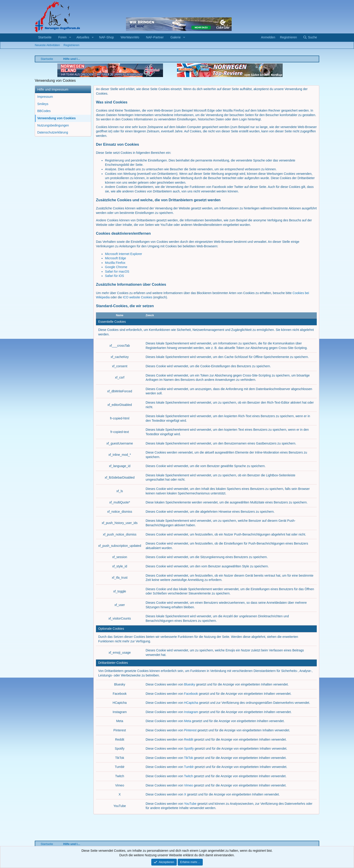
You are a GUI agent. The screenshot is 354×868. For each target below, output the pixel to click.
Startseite (45, 37)
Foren (62, 37)
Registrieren (71, 45)
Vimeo (188, 785)
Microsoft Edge (115, 258)
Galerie (176, 37)
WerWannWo (130, 37)
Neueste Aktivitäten (47, 45)
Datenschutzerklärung (53, 132)
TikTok (189, 758)
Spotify (189, 749)
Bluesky (190, 684)
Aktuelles (83, 37)
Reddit (189, 739)
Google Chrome (116, 267)
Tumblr (189, 767)
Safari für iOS (114, 276)
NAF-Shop (106, 37)
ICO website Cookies (138, 297)
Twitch (189, 776)
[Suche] (310, 37)
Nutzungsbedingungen (53, 125)
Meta (187, 721)
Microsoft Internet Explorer (123, 254)
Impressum (45, 97)
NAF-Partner (155, 37)
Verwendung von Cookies (56, 118)
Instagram (191, 712)
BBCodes (44, 111)
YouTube (190, 804)
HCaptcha (191, 703)
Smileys (43, 104)
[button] (70, 37)
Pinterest (190, 730)
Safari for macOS (117, 271)
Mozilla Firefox (115, 263)
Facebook (191, 694)
